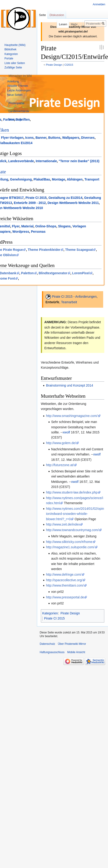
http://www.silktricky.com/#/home (69, 542)
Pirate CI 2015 (36, 198)
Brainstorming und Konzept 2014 (69, 385)
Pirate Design (54, 65)
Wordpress (21, 232)
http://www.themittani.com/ (65, 585)
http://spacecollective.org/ (64, 580)
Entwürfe (52, 302)
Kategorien (50, 613)
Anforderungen (86, 297)
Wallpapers (71, 138)
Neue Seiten (15, 95)
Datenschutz (47, 644)
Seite (42, 15)
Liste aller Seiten (15, 63)
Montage (59, 179)
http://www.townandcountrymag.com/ (72, 530)
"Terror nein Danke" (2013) (79, 161)
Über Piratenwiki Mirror (72, 644)
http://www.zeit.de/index (63, 524)
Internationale (46, 161)
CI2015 (69, 65)
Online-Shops (46, 226)
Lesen (58, 24)
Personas (38, 232)
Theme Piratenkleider (44, 250)
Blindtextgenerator (53, 273)
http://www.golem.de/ (61, 443)
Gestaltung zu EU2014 (65, 198)
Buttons (54, 138)
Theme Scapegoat (79, 250)
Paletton (27, 273)
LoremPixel (81, 273)
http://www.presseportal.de (65, 597)
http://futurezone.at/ (60, 465)
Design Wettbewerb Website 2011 (73, 203)
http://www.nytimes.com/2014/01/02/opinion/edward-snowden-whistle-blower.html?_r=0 (75, 514)
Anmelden (99, 4)
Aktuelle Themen (18, 86)
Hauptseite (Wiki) (15, 45)
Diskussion (57, 15)
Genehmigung (21, 179)
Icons (29, 138)
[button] (20, 76)
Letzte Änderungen (19, 90)
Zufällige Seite (13, 68)
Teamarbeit (69, 302)
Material (27, 226)
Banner (41, 138)
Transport (92, 179)
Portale (9, 58)
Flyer (16, 226)
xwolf (66, 432)
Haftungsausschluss (52, 652)
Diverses (88, 138)
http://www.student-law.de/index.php (72, 492)
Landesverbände (21, 161)
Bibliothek (10, 49)
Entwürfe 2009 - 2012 (30, 203)
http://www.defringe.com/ (64, 574)
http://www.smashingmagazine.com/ (72, 416)
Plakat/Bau (42, 179)
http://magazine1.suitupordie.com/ (70, 547)
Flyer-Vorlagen (12, 138)
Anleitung (13, 81)
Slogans (64, 226)
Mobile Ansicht (76, 652)
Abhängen (75, 179)
